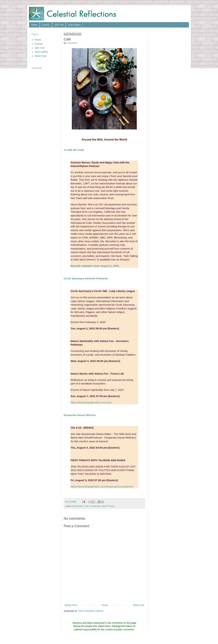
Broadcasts (78, 506)
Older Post (138, 605)
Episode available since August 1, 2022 (95, 266)
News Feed (41, 56)
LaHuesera (96, 506)
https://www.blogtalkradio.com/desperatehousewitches (102, 486)
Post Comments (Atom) (91, 611)
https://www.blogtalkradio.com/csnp (91, 402)
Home (34, 25)
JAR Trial (59, 25)
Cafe (87, 506)
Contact (46, 25)
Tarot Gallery (74, 25)
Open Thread (108, 506)
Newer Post (71, 605)
